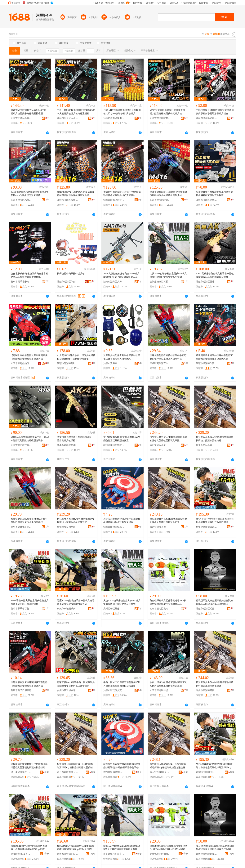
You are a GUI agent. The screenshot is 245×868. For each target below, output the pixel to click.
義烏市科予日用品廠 (21, 690)
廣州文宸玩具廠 (158, 445)
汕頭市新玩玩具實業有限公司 (114, 690)
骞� (46, 772)
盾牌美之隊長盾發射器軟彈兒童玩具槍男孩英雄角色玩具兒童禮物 (122, 521)
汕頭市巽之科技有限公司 (21, 445)
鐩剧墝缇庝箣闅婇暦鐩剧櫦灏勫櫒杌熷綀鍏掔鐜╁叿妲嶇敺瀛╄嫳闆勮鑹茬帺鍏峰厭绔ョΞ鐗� (122, 766)
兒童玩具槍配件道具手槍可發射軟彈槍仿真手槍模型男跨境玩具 (122, 357)
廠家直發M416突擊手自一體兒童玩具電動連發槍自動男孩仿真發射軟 (76, 684)
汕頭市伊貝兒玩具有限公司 (68, 118)
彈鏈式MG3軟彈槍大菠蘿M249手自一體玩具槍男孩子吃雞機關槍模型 (30, 112)
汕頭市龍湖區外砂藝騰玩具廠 (68, 363)
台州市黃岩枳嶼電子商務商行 (68, 690)
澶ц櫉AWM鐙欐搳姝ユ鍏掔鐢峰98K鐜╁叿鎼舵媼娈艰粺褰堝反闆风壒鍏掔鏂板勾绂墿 (122, 848)
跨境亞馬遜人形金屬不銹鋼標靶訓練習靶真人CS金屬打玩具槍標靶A (214, 602)
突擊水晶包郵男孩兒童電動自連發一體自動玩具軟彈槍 (75, 439)
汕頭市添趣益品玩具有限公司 (21, 363)
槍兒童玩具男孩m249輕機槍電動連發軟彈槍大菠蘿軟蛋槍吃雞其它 (76, 521)
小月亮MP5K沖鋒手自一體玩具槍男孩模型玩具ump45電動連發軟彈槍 (76, 357)
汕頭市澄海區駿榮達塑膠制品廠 (160, 118)
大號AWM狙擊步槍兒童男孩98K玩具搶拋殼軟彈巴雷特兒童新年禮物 (168, 275)
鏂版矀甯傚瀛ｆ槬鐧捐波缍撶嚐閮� (21, 854)
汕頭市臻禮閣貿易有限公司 (114, 527)
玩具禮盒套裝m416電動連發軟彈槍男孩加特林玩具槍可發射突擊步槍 (168, 194)
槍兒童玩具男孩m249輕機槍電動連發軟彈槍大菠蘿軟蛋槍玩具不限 (168, 439)
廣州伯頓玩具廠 (158, 527)
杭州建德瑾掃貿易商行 (207, 527)
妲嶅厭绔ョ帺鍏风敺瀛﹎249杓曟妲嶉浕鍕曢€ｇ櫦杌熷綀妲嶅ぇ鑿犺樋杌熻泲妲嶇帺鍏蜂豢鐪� (169, 766)
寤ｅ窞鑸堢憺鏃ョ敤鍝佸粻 (68, 772)
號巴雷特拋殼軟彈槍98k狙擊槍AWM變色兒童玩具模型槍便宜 (122, 439)
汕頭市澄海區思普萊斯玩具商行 (207, 118)
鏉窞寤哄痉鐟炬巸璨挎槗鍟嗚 (207, 772)
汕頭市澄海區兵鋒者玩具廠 (207, 609)
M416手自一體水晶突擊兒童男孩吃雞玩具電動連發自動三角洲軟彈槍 (215, 521)
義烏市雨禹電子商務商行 (21, 282)
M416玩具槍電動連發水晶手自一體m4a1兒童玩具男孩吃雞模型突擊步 (30, 439)
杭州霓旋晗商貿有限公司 (114, 445)
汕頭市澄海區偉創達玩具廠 (68, 282)
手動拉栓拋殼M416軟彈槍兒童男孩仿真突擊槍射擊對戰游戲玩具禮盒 (215, 112)
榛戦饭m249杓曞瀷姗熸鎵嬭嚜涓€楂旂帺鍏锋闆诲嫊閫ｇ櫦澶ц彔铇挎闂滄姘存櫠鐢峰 (76, 848)
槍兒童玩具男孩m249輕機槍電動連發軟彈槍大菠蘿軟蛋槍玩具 (215, 684)
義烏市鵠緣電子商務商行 (21, 527)
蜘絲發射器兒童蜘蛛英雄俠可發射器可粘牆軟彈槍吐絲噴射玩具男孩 (29, 684)
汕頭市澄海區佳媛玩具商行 (207, 363)
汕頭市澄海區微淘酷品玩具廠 (160, 609)
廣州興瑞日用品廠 (66, 527)
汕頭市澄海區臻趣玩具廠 (114, 118)
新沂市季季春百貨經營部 (21, 609)
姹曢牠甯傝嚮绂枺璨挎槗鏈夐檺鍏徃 (114, 772)
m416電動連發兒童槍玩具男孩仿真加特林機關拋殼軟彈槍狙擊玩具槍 (76, 194)
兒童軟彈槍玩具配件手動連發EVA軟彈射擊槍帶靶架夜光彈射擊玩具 (168, 602)
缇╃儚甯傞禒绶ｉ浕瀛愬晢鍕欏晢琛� (21, 772)
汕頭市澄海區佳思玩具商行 (160, 690)
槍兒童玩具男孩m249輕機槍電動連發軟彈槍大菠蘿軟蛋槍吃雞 (215, 439)
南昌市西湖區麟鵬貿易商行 (207, 690)
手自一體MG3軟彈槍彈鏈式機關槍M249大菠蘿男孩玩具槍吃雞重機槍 (76, 112)
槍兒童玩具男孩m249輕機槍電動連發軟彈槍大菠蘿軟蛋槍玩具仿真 (168, 521)
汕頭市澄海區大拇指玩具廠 (114, 282)
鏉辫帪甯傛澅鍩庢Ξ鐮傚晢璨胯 (68, 854)
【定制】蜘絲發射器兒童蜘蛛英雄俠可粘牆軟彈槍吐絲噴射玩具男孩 (29, 357)
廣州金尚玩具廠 (204, 445)
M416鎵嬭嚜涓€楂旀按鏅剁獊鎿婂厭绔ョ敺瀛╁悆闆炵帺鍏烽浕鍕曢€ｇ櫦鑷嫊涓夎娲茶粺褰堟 (215, 766)
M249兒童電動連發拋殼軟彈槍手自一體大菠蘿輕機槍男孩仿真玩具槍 (169, 112)
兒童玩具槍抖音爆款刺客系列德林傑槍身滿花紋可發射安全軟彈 (214, 194)
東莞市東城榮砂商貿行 (68, 609)
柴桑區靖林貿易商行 (67, 445)
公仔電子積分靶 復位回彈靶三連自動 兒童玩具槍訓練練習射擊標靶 (29, 275)
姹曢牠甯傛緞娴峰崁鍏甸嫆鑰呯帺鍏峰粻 (207, 854)
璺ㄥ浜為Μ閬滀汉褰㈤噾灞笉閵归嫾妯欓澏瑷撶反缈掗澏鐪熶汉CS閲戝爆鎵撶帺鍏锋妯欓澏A (215, 848)
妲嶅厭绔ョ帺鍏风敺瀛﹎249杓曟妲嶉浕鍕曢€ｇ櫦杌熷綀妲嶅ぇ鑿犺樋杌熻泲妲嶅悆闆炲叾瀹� (76, 766)
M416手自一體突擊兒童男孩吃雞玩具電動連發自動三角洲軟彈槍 (30, 602)
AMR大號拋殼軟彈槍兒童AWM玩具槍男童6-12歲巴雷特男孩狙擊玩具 (121, 275)
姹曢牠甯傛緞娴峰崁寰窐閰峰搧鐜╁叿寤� (160, 854)
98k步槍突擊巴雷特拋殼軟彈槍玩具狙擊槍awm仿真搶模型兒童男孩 (30, 194)
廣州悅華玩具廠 (111, 609)
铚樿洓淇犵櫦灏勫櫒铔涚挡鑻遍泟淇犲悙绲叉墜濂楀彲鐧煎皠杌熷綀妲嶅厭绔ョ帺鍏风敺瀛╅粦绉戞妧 (29, 766)
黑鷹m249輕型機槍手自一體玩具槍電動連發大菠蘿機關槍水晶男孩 (76, 602)
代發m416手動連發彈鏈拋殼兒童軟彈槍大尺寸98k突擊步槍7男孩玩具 (122, 112)
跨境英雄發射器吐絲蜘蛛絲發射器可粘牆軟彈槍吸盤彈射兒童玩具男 (214, 357)
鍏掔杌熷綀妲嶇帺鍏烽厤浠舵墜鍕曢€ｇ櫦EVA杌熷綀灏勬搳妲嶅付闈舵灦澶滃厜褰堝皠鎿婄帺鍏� (169, 848)
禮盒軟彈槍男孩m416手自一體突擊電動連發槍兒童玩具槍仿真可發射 (122, 194)
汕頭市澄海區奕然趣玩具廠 (207, 200)
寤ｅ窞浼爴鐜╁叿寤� (160, 772)
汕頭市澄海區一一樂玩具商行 (114, 363)
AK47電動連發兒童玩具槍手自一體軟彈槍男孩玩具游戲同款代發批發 (215, 275)
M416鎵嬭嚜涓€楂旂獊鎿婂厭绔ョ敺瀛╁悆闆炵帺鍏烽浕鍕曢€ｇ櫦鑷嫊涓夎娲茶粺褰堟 (29, 848)
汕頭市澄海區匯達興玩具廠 (207, 282)
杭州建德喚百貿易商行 (160, 282)
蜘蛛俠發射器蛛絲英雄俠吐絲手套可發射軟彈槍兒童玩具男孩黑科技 (168, 357)
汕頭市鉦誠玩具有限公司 (21, 118)
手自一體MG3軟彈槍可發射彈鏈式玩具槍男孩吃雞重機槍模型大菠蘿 (122, 684)
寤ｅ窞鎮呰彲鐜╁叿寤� (114, 854)
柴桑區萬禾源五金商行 (160, 363)
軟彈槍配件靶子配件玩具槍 (71, 274)
